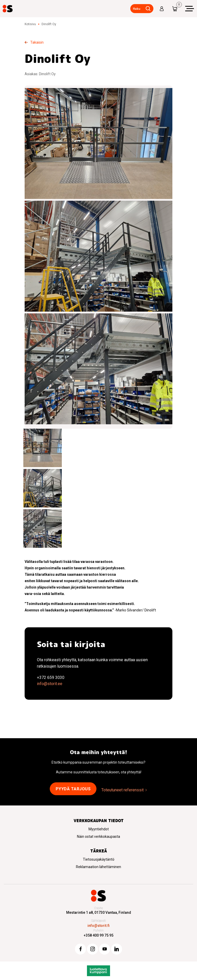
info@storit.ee (50, 684)
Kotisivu (30, 24)
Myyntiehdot (99, 829)
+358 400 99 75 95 (98, 935)
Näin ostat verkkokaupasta (98, 837)
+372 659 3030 (51, 678)
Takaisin (37, 42)
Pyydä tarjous (73, 789)
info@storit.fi (98, 926)
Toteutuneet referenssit (122, 790)
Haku (137, 9)
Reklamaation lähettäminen (98, 867)
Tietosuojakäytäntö (99, 859)
